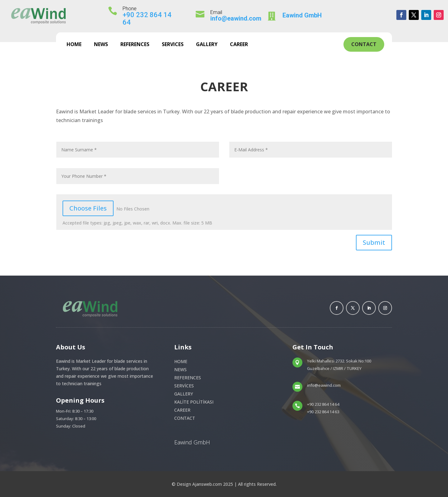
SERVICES (173, 45)
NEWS (101, 45)
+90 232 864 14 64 (147, 19)
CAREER (239, 45)
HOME (74, 45)
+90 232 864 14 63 (323, 412)
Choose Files (88, 208)
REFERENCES (135, 45)
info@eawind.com (236, 18)
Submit (374, 242)
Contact (364, 44)
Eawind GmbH (302, 15)
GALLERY (207, 45)
